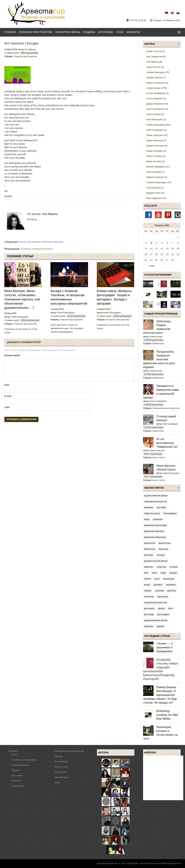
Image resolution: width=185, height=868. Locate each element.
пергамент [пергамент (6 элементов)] (171, 585)
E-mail (8, 400)
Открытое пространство (25, 56)
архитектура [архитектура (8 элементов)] (165, 543)
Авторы (150, 44)
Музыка (59, 756)
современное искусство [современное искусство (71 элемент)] (155, 603)
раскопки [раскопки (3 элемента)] (159, 591)
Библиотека (158, 344)
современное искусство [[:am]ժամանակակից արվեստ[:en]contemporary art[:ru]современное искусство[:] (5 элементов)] (155, 502)
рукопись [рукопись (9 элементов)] (172, 591)
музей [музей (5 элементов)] (147, 585)
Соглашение (18, 786)
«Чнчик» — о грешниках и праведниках (164, 647)
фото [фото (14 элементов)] (171, 608)
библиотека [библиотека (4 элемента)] (150, 549)
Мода (58, 782)
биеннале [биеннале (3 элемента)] (164, 549)
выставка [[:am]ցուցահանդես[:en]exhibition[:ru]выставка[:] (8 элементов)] (161, 507)
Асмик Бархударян (20, 317)
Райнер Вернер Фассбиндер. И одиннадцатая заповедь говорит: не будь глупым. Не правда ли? (160, 695)
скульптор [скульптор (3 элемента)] (149, 597)
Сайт (7, 411)
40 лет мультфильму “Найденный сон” (167, 443)
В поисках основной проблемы (37, 249)
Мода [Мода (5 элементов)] (147, 519)
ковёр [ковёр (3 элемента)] (163, 573)
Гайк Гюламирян (170, 424)
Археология (158, 431)
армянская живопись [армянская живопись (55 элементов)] (154, 531)
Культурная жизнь (21, 765)
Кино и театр (159, 458)
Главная (10, 32)
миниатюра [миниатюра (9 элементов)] (169, 579)
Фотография (61, 761)
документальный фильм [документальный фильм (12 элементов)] (156, 561)
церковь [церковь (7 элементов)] (160, 626)
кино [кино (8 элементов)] (146, 573)
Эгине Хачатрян (157, 451)
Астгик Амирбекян (158, 401)
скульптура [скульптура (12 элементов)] (163, 597)
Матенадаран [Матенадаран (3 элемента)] (170, 513)
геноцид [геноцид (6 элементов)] (160, 555)
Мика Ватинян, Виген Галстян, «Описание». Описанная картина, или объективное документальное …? (22, 299)
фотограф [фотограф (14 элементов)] (149, 614)
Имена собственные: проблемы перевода (41, 242)
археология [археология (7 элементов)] (150, 543)
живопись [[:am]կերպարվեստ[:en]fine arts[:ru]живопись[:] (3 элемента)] (149, 507)
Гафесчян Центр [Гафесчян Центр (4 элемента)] (152, 513)
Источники (106, 32)
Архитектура (61, 777)
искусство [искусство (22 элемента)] (161, 567)
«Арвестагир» (156, 337)
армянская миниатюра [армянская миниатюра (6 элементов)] (155, 537)
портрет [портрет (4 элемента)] (148, 591)
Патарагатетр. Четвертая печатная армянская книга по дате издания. (159, 359)
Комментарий (12, 355)
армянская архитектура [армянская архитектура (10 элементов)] (155, 525)
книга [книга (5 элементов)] (155, 573)
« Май (151, 266)
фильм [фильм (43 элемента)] (161, 608)
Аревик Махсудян (171, 473)
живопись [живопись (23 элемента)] (149, 567)
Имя (7, 389)
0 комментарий (12, 53)
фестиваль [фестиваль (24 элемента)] (149, 608)
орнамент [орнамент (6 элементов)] (158, 585)
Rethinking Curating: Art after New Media (167, 715)
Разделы (89, 32)
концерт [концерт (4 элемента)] (173, 573)
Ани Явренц (30, 49)
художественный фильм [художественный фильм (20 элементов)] (156, 620)
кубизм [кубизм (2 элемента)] (147, 579)
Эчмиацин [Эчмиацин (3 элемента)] (158, 519)
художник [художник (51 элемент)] (148, 626)
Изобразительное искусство (166, 408)
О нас (120, 32)
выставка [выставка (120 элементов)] (148, 555)
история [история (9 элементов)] (174, 567)
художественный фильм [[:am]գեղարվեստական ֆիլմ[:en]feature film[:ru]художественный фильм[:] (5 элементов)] (156, 496)
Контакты (133, 32)
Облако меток (154, 488)
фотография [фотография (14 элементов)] (163, 614)
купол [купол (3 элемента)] (157, 579)
